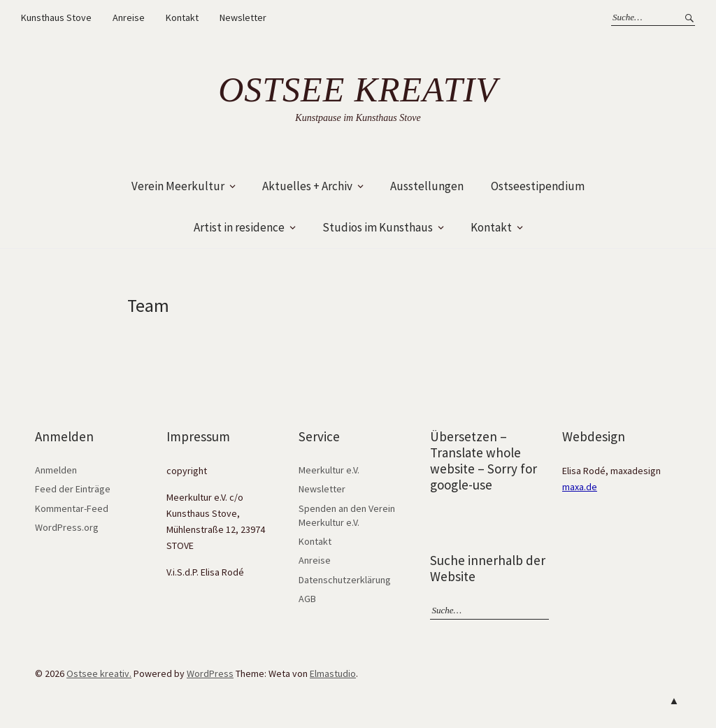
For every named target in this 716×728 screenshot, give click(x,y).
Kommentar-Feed (72, 508)
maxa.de (580, 487)
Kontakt (182, 17)
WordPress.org (67, 527)
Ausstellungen (427, 186)
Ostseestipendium (538, 186)
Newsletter (243, 17)
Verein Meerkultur (178, 186)
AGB (307, 599)
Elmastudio (333, 673)
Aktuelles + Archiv (307, 186)
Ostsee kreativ (358, 90)
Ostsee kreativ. (99, 673)
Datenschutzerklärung (345, 580)
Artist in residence (239, 227)
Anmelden (56, 470)
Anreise (129, 17)
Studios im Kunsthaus (378, 227)
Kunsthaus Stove (56, 17)
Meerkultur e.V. (329, 470)
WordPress (210, 673)
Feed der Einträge (73, 489)
